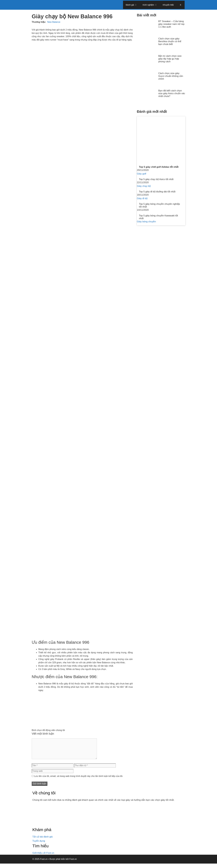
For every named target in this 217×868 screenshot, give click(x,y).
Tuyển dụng (39, 845)
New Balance (54, 22)
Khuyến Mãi (168, 5)
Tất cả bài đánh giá (42, 841)
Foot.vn (73, 863)
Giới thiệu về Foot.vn (43, 857)
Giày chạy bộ (144, 186)
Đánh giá (133, 5)
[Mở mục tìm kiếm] (181, 5)
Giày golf (142, 174)
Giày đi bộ (142, 198)
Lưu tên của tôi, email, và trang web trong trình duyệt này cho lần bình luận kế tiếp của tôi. (79, 781)
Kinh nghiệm (151, 5)
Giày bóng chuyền (146, 222)
